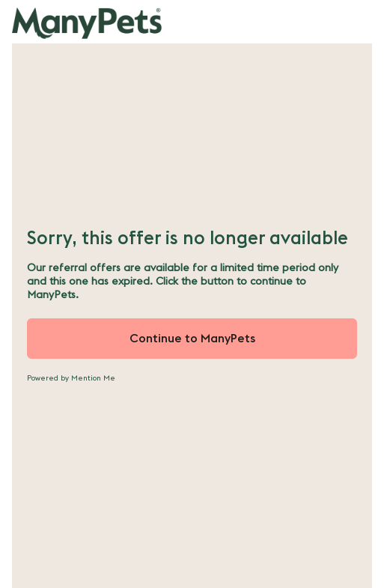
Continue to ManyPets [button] (192, 339)
